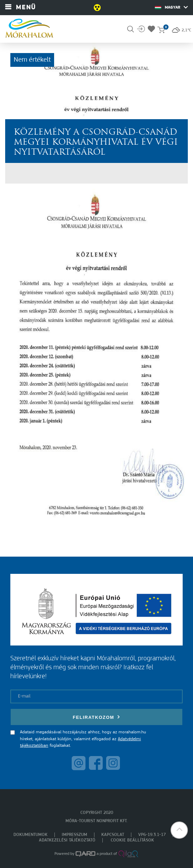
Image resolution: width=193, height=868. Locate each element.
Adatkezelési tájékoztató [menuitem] (67, 840)
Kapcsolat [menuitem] (113, 835)
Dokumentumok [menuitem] (31, 835)
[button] (179, 830)
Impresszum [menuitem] (74, 835)
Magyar (171, 7)
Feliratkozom (96, 717)
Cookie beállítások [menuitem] (132, 840)
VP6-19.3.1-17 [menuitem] (152, 835)
